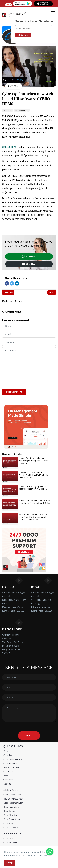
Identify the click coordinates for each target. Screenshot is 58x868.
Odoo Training (10, 823)
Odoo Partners (10, 763)
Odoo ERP (8, 838)
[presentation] (24, 379)
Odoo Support (10, 811)
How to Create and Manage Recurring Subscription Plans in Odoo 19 (33, 461)
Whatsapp (29, 256)
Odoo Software (10, 842)
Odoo (6, 751)
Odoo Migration (10, 815)
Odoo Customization (13, 795)
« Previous (8, 292)
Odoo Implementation (13, 803)
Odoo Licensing (10, 827)
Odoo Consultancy (12, 819)
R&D (6, 776)
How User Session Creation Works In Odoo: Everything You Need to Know (33, 475)
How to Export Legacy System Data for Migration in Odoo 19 (33, 487)
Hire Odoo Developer (13, 799)
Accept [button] (10, 863)
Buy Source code (11, 767)
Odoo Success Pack (13, 759)
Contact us (8, 772)
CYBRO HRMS (10, 147)
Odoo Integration (11, 807)
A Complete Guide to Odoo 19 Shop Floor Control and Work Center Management (33, 517)
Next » (52, 292)
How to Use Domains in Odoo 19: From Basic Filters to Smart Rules (34, 502)
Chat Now (29, 264)
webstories (8, 780)
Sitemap (7, 784)
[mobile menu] (53, 12)
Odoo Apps (8, 755)
